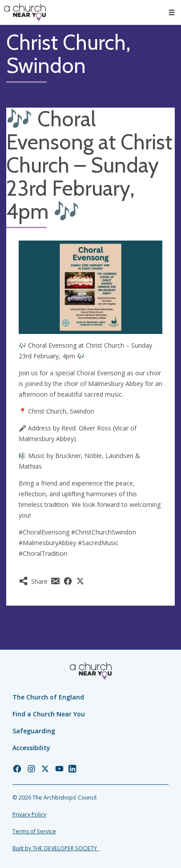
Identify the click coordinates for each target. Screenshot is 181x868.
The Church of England (48, 697)
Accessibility (31, 748)
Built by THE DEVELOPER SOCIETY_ (56, 848)
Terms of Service (34, 831)
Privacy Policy (29, 814)
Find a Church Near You (49, 714)
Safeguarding (34, 731)
